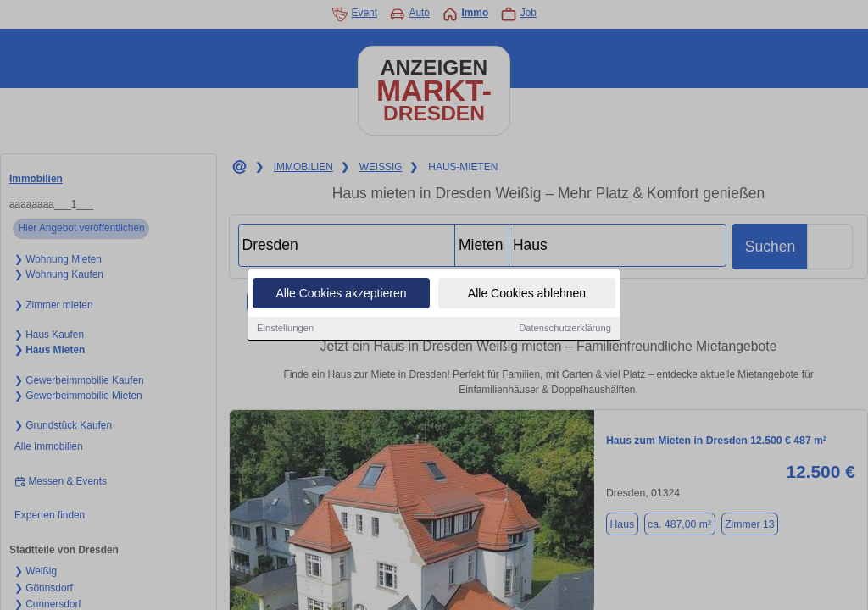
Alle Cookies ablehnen (527, 294)
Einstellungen (285, 329)
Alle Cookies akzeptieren (341, 294)
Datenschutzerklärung (565, 329)
